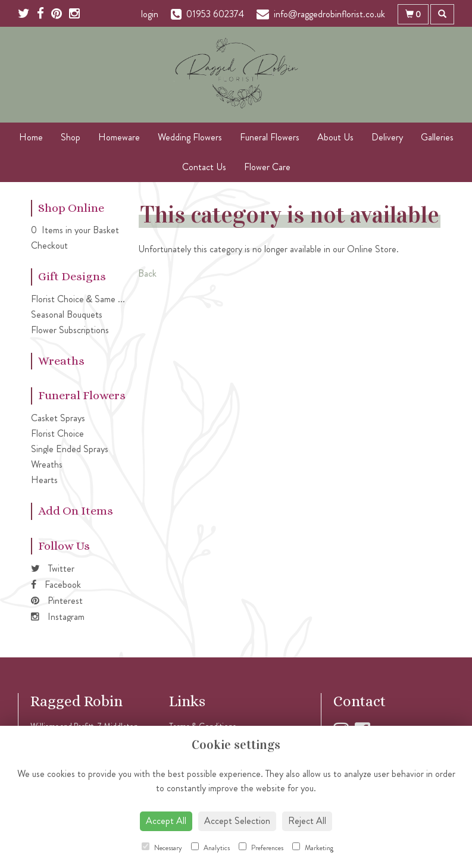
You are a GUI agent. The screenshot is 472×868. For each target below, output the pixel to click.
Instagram (58, 617)
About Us (335, 137)
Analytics (210, 848)
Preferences (261, 848)
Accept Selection (237, 821)
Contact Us (204, 167)
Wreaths (47, 464)
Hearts (44, 480)
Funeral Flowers (270, 137)
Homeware (119, 137)
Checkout (49, 245)
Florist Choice (57, 433)
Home (31, 137)
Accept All (166, 821)
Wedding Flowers (190, 137)
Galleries (437, 137)
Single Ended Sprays (70, 449)
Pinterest (57, 601)
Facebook (56, 585)
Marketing (313, 848)
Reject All (307, 821)
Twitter (53, 568)
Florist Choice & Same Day (82, 299)
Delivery (387, 137)
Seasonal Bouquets (67, 314)
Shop (71, 137)
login (150, 14)
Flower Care (267, 167)
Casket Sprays (58, 418)
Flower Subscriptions (70, 330)
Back (147, 273)
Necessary (162, 848)
